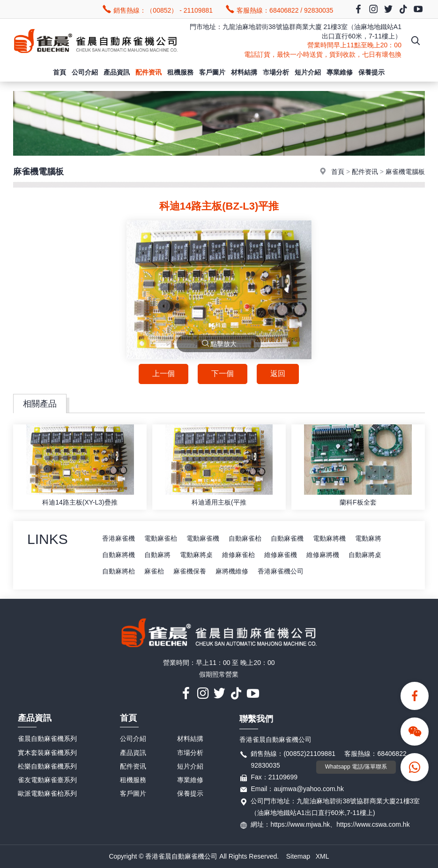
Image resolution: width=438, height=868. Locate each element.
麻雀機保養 (190, 571)
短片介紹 (308, 72)
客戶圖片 (212, 72)
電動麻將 (368, 538)
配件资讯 (148, 72)
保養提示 (371, 72)
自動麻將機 (119, 555)
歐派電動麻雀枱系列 (47, 793)
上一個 (163, 374)
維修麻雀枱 (238, 555)
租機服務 (180, 72)
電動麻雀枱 (161, 538)
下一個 (223, 374)
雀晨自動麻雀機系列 (47, 739)
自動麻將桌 (365, 555)
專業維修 (340, 72)
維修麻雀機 (281, 555)
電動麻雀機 (203, 538)
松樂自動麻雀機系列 (47, 766)
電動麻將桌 (196, 555)
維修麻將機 (323, 555)
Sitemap (298, 856)
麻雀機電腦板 (405, 172)
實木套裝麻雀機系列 (47, 753)
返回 (278, 374)
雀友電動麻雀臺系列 (47, 780)
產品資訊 (117, 72)
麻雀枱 (154, 571)
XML (323, 856)
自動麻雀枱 (245, 538)
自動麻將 (157, 555)
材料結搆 (244, 72)
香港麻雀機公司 (281, 571)
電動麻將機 (329, 538)
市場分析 (276, 72)
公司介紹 (85, 72)
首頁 (59, 72)
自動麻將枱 (119, 571)
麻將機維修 (232, 571)
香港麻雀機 (119, 538)
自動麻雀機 (287, 538)
